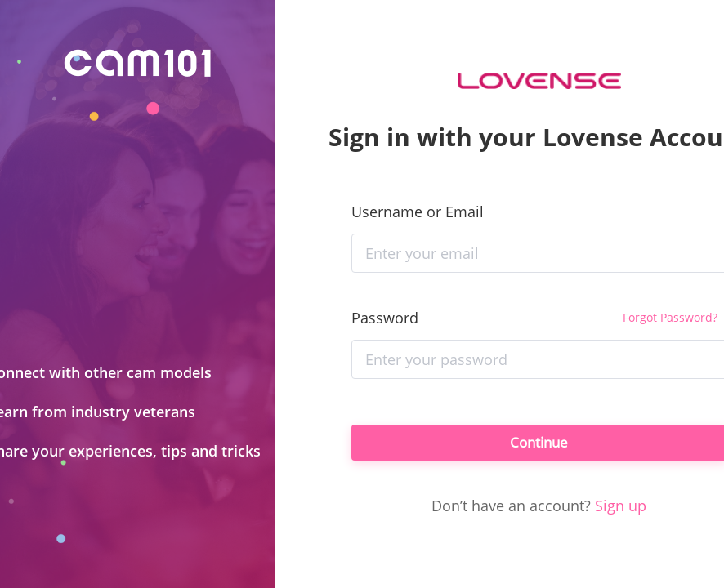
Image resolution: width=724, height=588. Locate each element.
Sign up (621, 509)
